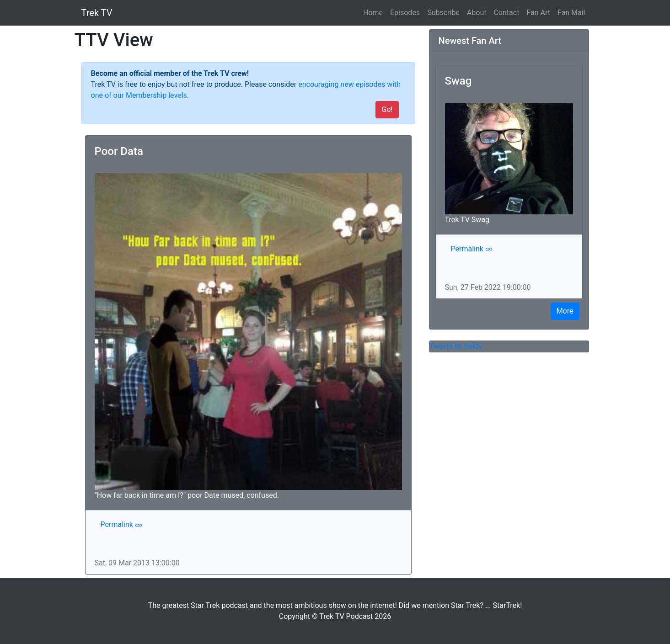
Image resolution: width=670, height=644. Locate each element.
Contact (506, 13)
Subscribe (443, 13)
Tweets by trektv (456, 346)
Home (375, 12)
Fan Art (538, 13)
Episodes (405, 13)
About (477, 13)
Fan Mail (571, 13)
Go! (387, 109)
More (565, 311)
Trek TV (97, 13)
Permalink (121, 524)
